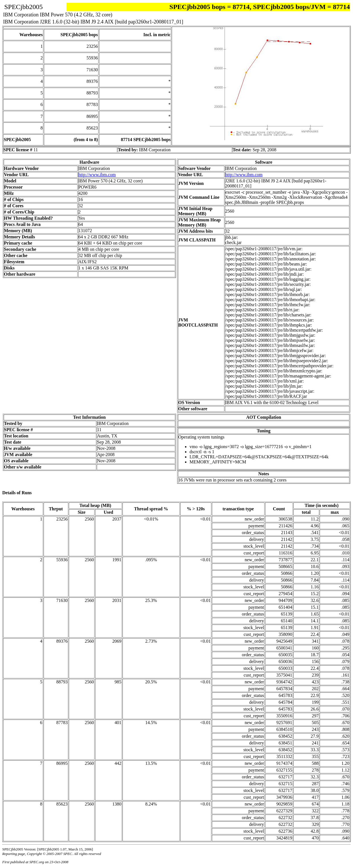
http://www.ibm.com (97, 175)
